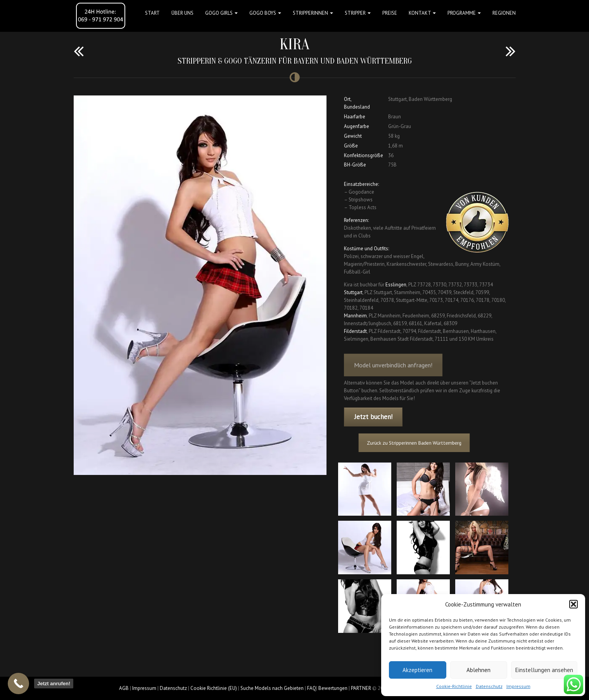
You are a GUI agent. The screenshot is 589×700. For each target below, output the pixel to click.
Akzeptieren (417, 670)
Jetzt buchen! (373, 417)
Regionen (504, 13)
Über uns (182, 13)
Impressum (518, 686)
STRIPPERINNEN (313, 13)
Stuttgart (353, 292)
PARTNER (361, 688)
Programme (464, 13)
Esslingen (396, 285)
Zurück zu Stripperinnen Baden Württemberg (417, 443)
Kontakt (422, 13)
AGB (124, 688)
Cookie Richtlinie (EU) (214, 688)
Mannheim (355, 316)
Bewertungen (333, 688)
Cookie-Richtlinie (454, 686)
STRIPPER (358, 13)
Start (152, 13)
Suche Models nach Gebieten (272, 688)
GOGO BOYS (265, 13)
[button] (573, 604)
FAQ (312, 688)
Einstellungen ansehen (544, 670)
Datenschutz (489, 686)
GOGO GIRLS (221, 13)
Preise (390, 13)
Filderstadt (355, 331)
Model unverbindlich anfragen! (393, 371)
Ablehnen (478, 670)
